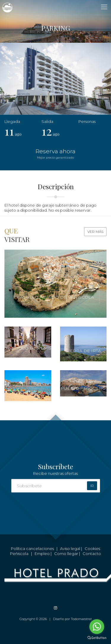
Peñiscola (19, 554)
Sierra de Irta (83, 351)
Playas (28, 392)
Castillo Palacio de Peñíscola (55, 297)
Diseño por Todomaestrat (72, 619)
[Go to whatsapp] (97, 627)
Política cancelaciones (32, 549)
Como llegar (66, 554)
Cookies (92, 549)
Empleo (42, 554)
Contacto (92, 554)
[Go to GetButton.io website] (97, 638)
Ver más (95, 232)
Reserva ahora (55, 154)
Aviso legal (70, 549)
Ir (92, 486)
